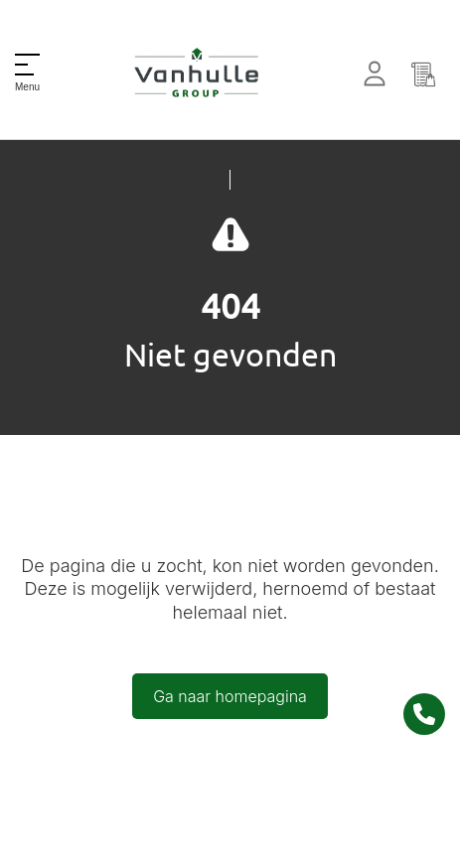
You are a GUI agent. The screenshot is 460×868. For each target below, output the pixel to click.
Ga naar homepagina (230, 696)
